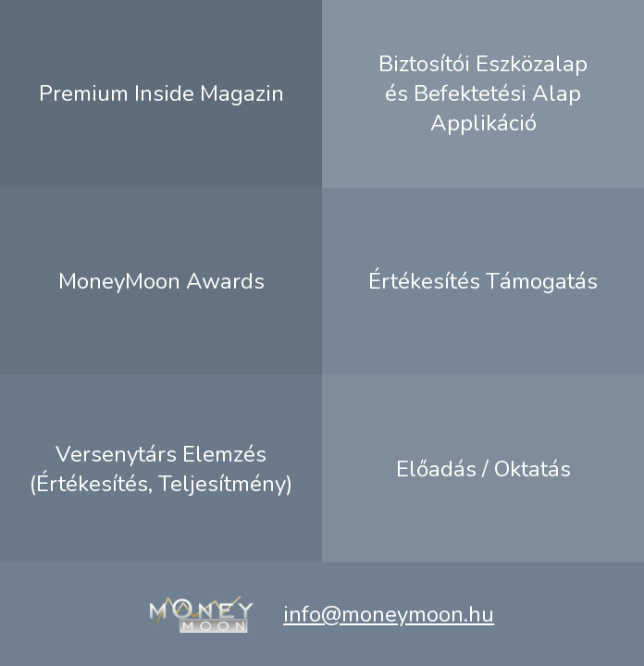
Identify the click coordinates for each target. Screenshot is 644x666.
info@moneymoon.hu (389, 614)
